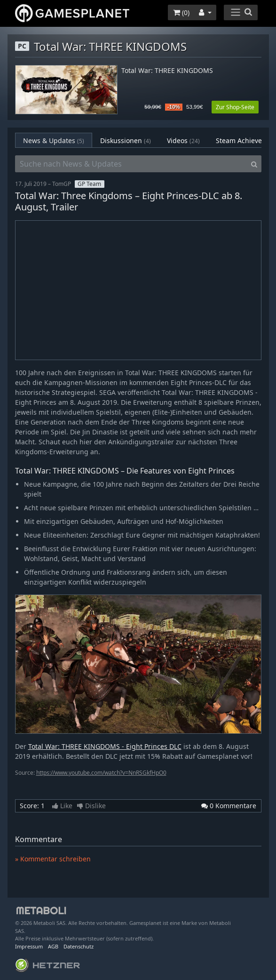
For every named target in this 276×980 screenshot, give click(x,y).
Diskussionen (126, 141)
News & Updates (54, 141)
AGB (53, 946)
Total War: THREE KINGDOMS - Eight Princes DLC (105, 746)
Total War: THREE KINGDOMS (167, 71)
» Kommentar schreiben (53, 859)
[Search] (254, 164)
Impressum (29, 946)
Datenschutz (79, 946)
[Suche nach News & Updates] (131, 164)
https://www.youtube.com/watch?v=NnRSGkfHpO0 (101, 773)
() (181, 12)
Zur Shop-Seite (235, 107)
